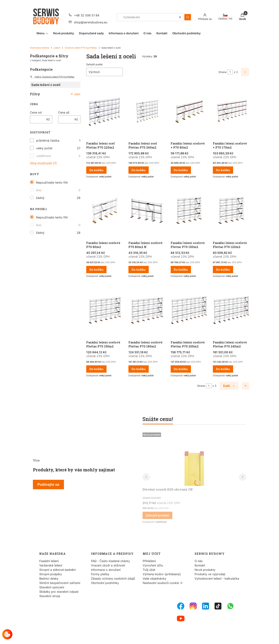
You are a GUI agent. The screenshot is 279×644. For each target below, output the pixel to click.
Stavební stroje (50, 596)
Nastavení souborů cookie (161, 583)
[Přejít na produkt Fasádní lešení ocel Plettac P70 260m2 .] (147, 112)
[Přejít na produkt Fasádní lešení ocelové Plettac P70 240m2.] (231, 311)
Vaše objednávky (154, 578)
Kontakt (200, 565)
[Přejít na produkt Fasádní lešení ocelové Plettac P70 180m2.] (147, 311)
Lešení (57, 48)
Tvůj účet (149, 570)
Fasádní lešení (49, 561)
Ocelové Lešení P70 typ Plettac (81, 48)
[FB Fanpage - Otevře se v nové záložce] (181, 606)
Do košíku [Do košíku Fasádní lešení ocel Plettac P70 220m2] (96, 170)
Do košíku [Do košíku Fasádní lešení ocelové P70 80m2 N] (139, 270)
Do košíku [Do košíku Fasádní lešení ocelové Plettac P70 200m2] (181, 369)
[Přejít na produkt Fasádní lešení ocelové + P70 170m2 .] (231, 112)
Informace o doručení (106, 570)
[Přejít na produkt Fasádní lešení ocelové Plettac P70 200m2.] (189, 311)
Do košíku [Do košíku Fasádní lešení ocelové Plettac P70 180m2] (139, 369)
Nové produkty (205, 570)
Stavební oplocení (52, 587)
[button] (188, 17)
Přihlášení (149, 561)
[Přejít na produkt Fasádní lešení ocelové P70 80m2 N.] (147, 212)
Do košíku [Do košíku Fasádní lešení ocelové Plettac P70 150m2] (96, 369)
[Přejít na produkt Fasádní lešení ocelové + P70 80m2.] (189, 112)
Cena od (36, 112)
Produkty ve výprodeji (210, 574)
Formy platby (100, 574)
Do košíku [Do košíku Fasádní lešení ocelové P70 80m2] (96, 270)
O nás (199, 561)
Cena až (64, 112)
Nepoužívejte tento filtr (52, 182)
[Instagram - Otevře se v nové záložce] (193, 606)
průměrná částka (48, 141)
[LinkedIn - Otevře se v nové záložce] (206, 606)
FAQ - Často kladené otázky (110, 561)
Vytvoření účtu (153, 565)
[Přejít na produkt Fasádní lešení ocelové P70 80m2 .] (104, 212)
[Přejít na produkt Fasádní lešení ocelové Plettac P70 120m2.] (231, 212)
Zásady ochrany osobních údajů (113, 578)
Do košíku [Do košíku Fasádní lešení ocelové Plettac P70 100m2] (181, 270)
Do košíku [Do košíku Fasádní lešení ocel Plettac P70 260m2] (139, 170)
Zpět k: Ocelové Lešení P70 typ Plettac (52, 77)
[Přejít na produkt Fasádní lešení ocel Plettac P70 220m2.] (104, 112)
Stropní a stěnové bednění (57, 570)
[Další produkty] (229, 386)
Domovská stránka (40, 48)
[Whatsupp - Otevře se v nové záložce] (230, 606)
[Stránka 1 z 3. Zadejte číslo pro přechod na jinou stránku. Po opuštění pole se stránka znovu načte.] (230, 72)
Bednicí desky (49, 578)
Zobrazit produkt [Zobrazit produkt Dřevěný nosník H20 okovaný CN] (157, 515)
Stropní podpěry (51, 574)
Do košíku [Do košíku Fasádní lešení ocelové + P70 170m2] (223, 170)
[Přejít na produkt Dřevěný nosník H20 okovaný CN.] (194, 458)
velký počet (44, 148)
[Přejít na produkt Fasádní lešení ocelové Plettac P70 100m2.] (189, 212)
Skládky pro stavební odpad (59, 592)
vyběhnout (43, 156)
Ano (39, 190)
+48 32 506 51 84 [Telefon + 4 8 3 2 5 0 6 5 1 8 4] (87, 15)
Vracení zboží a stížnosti (108, 565)
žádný (40, 198)
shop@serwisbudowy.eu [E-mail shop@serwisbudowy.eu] (91, 22)
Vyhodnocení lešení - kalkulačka (217, 578)
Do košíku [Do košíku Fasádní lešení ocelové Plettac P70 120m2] (223, 270)
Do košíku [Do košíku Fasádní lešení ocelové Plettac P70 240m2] (223, 369)
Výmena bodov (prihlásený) (162, 574)
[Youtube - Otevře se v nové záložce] (181, 618)
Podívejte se (48, 485)
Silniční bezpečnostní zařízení (60, 583)
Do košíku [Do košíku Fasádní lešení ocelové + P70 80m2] (181, 170)
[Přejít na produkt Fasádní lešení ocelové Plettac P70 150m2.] (104, 311)
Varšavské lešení (51, 565)
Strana (222, 72)
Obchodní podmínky (105, 583)
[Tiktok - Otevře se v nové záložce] (218, 606)
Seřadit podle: (95, 64)
